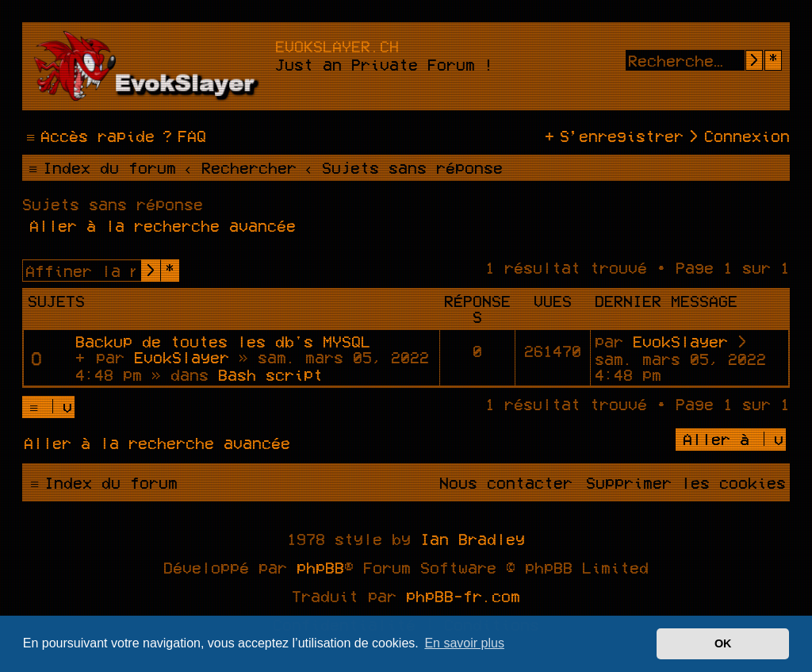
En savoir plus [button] (464, 643)
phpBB (320, 567)
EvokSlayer (182, 357)
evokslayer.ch (337, 46)
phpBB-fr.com (463, 596)
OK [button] (723, 643)
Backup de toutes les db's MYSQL (223, 341)
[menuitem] (182, 136)
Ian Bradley (473, 539)
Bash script (270, 374)
